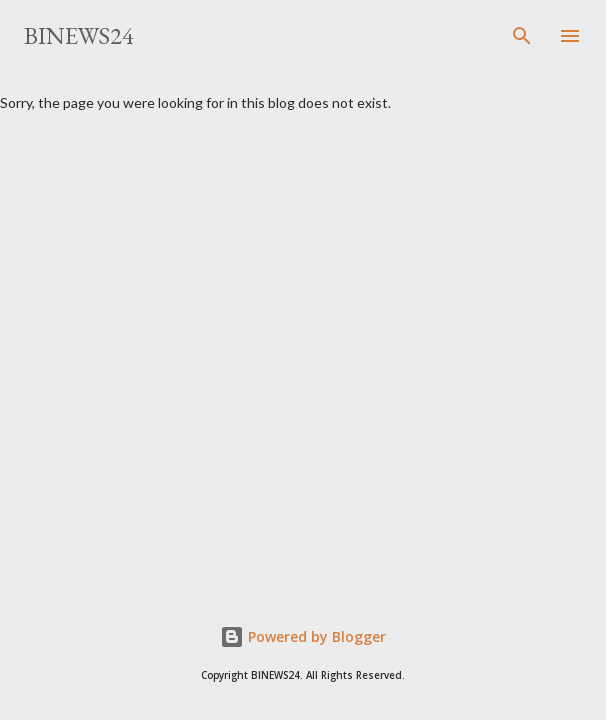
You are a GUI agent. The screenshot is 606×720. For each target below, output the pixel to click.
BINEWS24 (79, 35)
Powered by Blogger (303, 636)
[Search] (522, 36)
